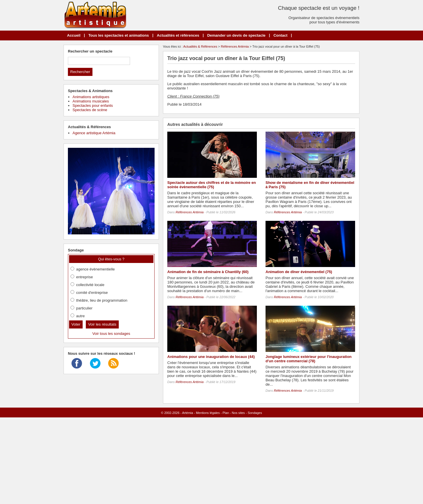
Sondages (255, 413)
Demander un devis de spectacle (236, 35)
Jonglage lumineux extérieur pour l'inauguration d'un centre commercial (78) (309, 359)
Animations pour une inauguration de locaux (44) (211, 357)
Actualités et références (178, 35)
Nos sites (238, 413)
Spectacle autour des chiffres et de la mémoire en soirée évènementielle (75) (211, 185)
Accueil (74, 35)
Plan (226, 413)
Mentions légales (208, 413)
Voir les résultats (102, 324)
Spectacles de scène (90, 110)
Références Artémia (235, 46)
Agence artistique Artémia (94, 133)
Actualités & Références (200, 46)
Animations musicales (91, 101)
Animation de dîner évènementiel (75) (299, 272)
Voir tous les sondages (111, 334)
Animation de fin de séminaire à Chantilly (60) (208, 272)
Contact (280, 35)
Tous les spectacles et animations (119, 35)
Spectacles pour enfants (93, 106)
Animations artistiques (91, 97)
